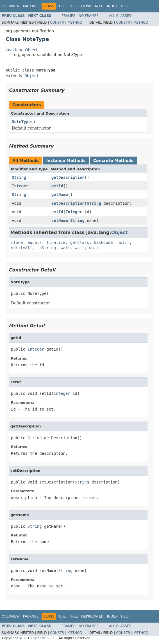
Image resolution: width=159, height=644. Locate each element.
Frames (69, 16)
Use (62, 6)
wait (65, 248)
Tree (73, 6)
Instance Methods (66, 161)
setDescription (68, 203)
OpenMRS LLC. (45, 638)
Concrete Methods (113, 161)
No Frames (89, 16)
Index (112, 6)
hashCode (103, 242)
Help (125, 6)
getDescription (68, 177)
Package (31, 6)
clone (17, 242)
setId (57, 212)
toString (46, 248)
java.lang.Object (22, 50)
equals (35, 242)
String (19, 177)
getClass (80, 242)
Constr (57, 23)
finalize (56, 242)
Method (75, 23)
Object (32, 76)
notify (125, 242)
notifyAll (22, 248)
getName (60, 195)
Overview (11, 6)
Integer (20, 186)
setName (60, 220)
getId (57, 186)
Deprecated (92, 6)
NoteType (21, 122)
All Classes (120, 16)
